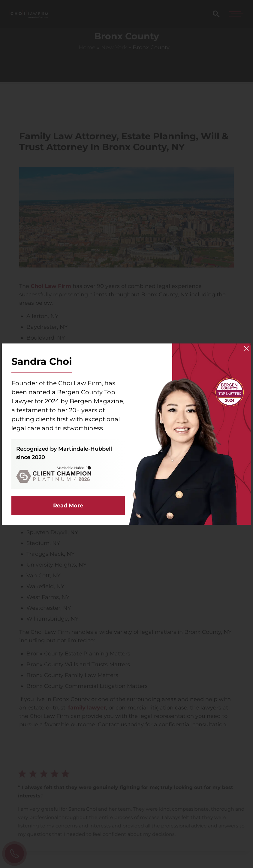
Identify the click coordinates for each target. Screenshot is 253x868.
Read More (68, 506)
